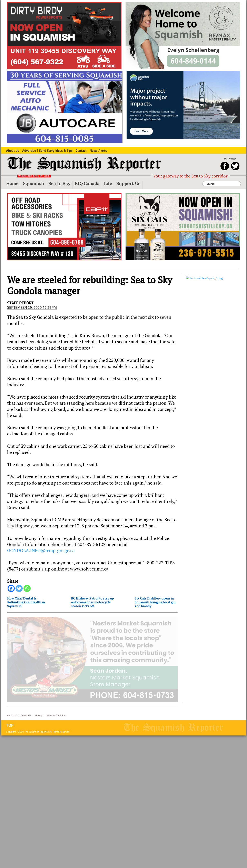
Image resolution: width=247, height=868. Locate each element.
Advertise (26, 710)
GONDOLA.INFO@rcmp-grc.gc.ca (41, 550)
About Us (12, 710)
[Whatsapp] (27, 588)
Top (10, 719)
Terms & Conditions (57, 710)
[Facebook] (11, 588)
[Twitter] (19, 588)
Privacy (38, 710)
